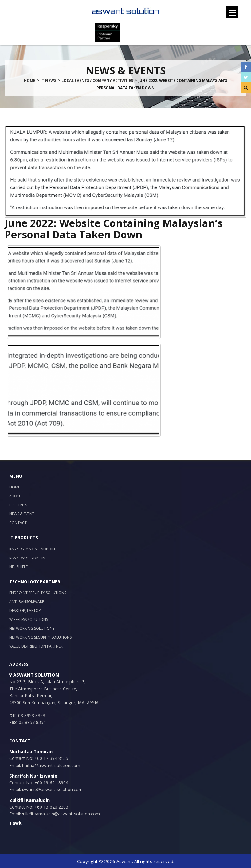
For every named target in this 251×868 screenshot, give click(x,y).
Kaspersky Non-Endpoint (33, 549)
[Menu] (232, 12)
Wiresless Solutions (29, 619)
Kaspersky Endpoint (28, 558)
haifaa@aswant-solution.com (51, 765)
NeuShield (19, 567)
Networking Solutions (32, 628)
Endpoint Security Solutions (38, 593)
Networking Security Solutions (40, 637)
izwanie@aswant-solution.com (52, 789)
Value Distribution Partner (36, 646)
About (16, 496)
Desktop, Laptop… (26, 611)
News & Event (22, 514)
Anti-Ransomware (27, 602)
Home (15, 487)
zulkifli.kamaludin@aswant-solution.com (60, 814)
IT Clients (18, 505)
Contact (18, 523)
